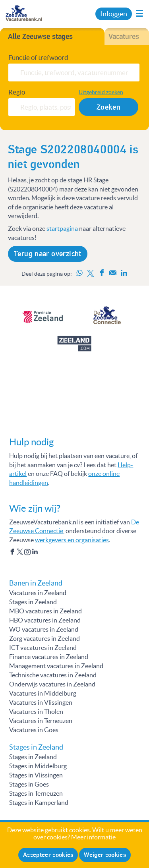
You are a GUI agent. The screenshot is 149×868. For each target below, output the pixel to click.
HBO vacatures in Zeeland (45, 620)
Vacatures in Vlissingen (41, 702)
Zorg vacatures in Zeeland (45, 638)
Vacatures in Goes (34, 730)
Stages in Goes (29, 784)
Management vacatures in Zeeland (56, 666)
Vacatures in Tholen (36, 711)
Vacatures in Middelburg (43, 693)
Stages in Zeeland (33, 602)
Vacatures (124, 37)
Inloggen (114, 14)
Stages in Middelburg (38, 766)
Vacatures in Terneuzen (41, 721)
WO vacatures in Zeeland (44, 629)
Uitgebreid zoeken (101, 92)
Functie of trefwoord (38, 58)
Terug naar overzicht (48, 254)
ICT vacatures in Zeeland (43, 648)
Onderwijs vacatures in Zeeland (52, 684)
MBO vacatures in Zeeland (45, 611)
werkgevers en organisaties (72, 540)
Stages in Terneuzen (36, 793)
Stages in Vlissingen (36, 775)
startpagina (62, 228)
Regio (17, 92)
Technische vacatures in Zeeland (53, 675)
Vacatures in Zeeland (38, 593)
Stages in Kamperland (39, 802)
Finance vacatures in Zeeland (49, 657)
